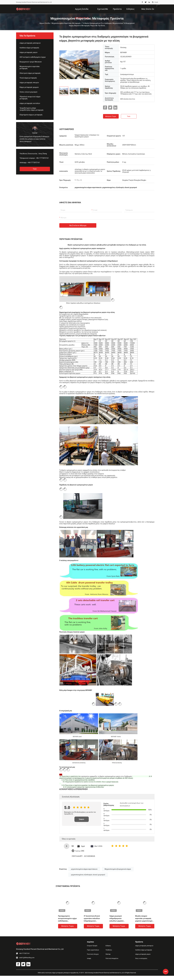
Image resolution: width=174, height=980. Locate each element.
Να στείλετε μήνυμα (78, 225)
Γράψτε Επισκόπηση (82, 820)
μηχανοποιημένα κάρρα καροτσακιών (84, 869)
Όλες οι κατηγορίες (141, 958)
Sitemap (108, 954)
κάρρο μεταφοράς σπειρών (29, 83)
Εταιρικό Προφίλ (92, 946)
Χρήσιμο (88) (80, 851)
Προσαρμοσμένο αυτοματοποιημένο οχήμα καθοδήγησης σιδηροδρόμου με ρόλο (67, 919)
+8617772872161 (34, 163)
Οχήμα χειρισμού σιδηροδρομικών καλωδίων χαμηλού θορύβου (117, 919)
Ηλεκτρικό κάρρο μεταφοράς (30, 73)
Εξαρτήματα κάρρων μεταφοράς (31, 115)
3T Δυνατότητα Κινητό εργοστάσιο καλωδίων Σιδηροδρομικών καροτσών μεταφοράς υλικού (92, 919)
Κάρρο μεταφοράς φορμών (29, 87)
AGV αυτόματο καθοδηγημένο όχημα (33, 57)
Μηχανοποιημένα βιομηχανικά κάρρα (118, 869)
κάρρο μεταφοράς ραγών (29, 52)
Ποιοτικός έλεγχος (93, 954)
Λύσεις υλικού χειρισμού (28, 92)
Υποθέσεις (109, 950)
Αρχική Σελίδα (45, 23)
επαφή (89, 958)
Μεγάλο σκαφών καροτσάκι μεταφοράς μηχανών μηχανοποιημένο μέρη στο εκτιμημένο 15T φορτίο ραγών (145, 919)
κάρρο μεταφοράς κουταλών (30, 103)
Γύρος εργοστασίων (93, 950)
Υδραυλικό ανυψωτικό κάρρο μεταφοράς (30, 98)
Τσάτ (35, 169)
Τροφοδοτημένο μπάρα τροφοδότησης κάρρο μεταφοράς (32, 109)
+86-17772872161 (42, 158)
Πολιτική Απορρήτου (112, 958)
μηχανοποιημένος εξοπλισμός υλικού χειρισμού (88, 875)
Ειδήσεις (108, 946)
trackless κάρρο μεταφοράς (29, 48)
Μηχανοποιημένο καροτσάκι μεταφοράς (66, 23)
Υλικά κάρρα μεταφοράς (28, 78)
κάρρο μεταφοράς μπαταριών (30, 43)
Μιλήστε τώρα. (111, 116)
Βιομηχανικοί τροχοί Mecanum (31, 62)
